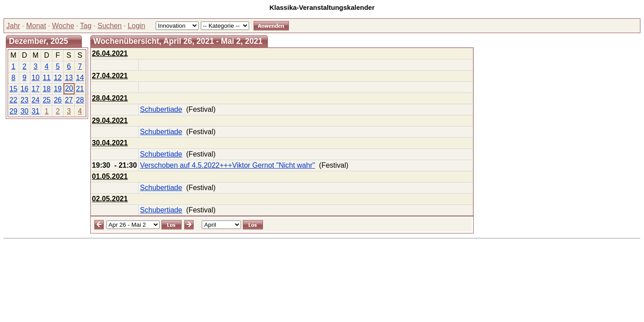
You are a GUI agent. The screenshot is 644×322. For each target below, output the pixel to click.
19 (58, 89)
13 (69, 78)
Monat (36, 26)
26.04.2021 (110, 53)
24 (36, 100)
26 (58, 100)
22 (13, 100)
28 (80, 100)
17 (36, 89)
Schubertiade (161, 109)
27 (69, 100)
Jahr (13, 26)
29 (13, 111)
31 (36, 111)
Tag (86, 26)
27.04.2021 (110, 76)
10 (36, 78)
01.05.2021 (110, 176)
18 (47, 89)
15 (13, 89)
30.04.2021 (110, 143)
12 (58, 78)
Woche (63, 26)
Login (137, 26)
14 (80, 78)
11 (47, 78)
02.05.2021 (110, 199)
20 (69, 88)
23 (25, 100)
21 (80, 89)
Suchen (110, 26)
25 (47, 100)
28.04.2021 (110, 98)
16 (25, 89)
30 (25, 111)
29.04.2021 (110, 121)
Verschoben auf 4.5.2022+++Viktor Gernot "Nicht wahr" (227, 165)
